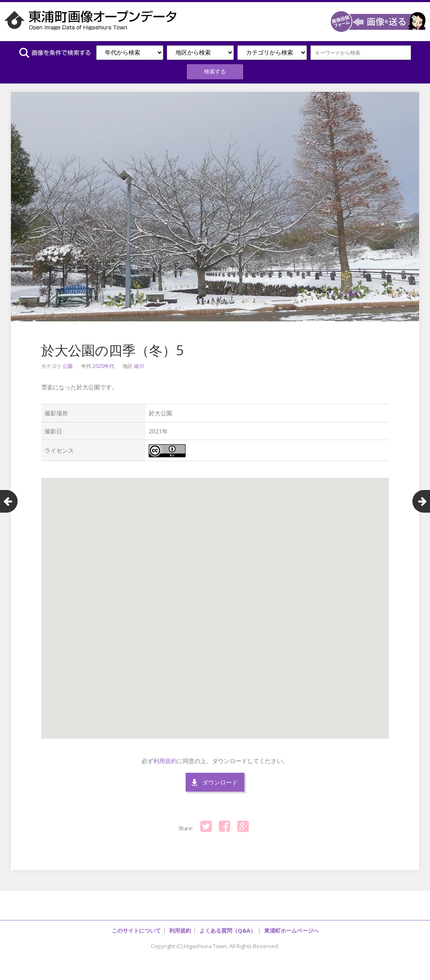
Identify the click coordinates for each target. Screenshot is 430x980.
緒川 (139, 365)
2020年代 (103, 365)
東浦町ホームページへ (291, 929)
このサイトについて (136, 929)
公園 (68, 365)
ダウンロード (220, 781)
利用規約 (165, 760)
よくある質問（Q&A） (228, 929)
